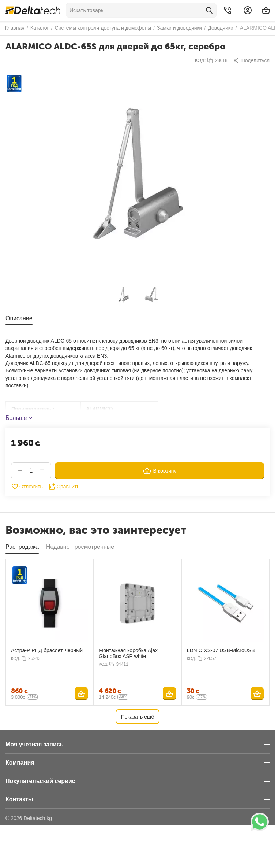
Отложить (27, 487)
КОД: (200, 60)
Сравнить (64, 487)
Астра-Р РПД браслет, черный (47, 650)
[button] (251, 60)
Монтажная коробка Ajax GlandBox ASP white (128, 653)
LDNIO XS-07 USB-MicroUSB (221, 650)
